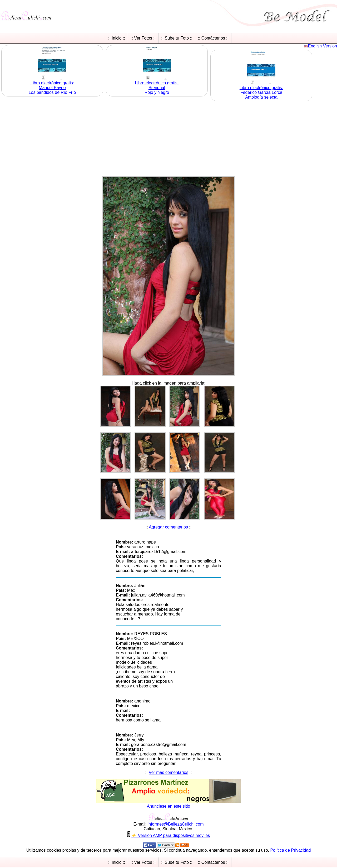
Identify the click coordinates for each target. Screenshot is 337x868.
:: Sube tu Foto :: (177, 38)
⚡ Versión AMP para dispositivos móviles (171, 835)
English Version (323, 46)
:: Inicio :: (117, 38)
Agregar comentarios (168, 527)
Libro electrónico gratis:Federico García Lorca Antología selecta (261, 92)
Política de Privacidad (290, 850)
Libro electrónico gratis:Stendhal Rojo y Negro (157, 88)
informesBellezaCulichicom (176, 824)
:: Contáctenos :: (213, 38)
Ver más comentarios (168, 772)
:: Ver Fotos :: (143, 38)
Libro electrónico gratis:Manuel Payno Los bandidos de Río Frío (52, 88)
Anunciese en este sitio (169, 806)
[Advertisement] (168, 139)
